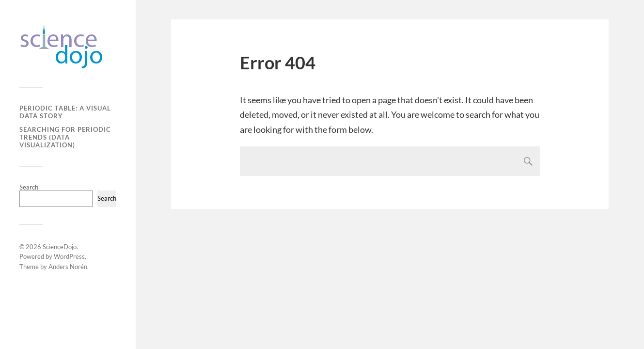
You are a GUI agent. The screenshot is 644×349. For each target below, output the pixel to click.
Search (29, 187)
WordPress (69, 256)
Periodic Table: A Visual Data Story (65, 112)
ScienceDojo (60, 247)
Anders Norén (68, 267)
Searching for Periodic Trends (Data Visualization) (65, 137)
